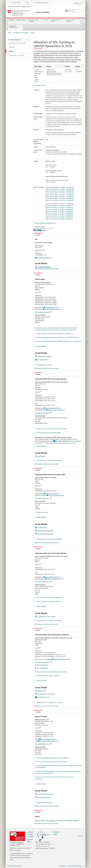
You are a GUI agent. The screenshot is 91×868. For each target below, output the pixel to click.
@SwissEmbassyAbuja (45, 356)
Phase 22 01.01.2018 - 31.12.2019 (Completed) (60, 189)
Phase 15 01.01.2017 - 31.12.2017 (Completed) (60, 195)
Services (46, 22)
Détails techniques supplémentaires (45, 223)
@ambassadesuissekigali (45, 531)
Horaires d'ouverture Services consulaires (48, 433)
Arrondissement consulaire (44, 365)
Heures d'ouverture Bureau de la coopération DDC (51, 429)
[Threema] (41, 230)
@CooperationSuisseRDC (46, 534)
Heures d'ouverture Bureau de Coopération (49, 598)
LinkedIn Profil (43, 528)
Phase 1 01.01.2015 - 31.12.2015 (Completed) (59, 219)
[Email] (44, 230)
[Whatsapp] (43, 230)
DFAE (28, 3)
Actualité (12, 22)
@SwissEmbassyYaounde (46, 794)
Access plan (40, 250)
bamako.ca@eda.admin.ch (56, 410)
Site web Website (43, 665)
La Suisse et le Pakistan (73, 22)
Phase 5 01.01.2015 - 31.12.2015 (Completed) (59, 213)
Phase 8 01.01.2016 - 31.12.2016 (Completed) (59, 207)
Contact (37, 235)
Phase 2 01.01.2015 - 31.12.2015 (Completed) (59, 217)
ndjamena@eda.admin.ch (62, 659)
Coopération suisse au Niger (47, 617)
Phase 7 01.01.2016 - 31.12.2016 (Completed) (59, 209)
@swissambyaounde (44, 797)
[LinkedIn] (39, 230)
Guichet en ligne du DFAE (31, 834)
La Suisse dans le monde (42, 3)
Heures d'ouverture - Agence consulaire (48, 676)
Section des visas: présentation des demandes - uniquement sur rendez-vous (59, 341)
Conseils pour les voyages (35, 22)
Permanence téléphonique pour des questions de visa (52, 762)
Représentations (21, 22)
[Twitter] (37, 230)
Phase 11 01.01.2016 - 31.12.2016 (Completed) (60, 201)
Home (9, 33)
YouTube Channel (44, 697)
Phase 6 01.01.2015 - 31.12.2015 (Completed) (59, 211)
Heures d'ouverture (42, 512)
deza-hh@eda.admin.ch (44, 258)
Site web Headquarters (43, 312)
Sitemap (80, 836)
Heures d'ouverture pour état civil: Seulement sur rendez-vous (55, 334)
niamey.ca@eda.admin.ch (55, 579)
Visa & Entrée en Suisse (57, 22)
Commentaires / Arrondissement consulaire (49, 460)
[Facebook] (35, 230)
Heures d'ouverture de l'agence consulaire (49, 601)
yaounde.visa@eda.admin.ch (49, 741)
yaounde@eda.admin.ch (49, 739)
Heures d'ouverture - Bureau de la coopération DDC (52, 672)
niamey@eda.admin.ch (53, 577)
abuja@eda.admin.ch (53, 307)
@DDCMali (41, 456)
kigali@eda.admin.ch (53, 494)
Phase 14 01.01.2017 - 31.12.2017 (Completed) (60, 197)
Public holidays (41, 346)
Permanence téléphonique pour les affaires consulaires (53, 758)
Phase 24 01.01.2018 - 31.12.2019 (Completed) (60, 187)
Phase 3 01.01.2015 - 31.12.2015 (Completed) (59, 215)
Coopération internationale (16, 28)
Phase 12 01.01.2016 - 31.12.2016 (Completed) (60, 199)
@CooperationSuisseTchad (46, 694)
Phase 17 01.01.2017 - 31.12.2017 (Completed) (60, 191)
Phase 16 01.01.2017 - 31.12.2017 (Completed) (60, 193)
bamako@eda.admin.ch (53, 408)
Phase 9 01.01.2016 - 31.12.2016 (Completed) (59, 205)
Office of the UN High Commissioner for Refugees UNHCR (60, 821)
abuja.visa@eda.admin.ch (53, 309)
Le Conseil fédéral (16, 3)
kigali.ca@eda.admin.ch (56, 495)
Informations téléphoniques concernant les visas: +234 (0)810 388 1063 (57, 337)
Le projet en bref (40, 85)
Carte (38, 293)
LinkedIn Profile (43, 360)
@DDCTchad (42, 691)
